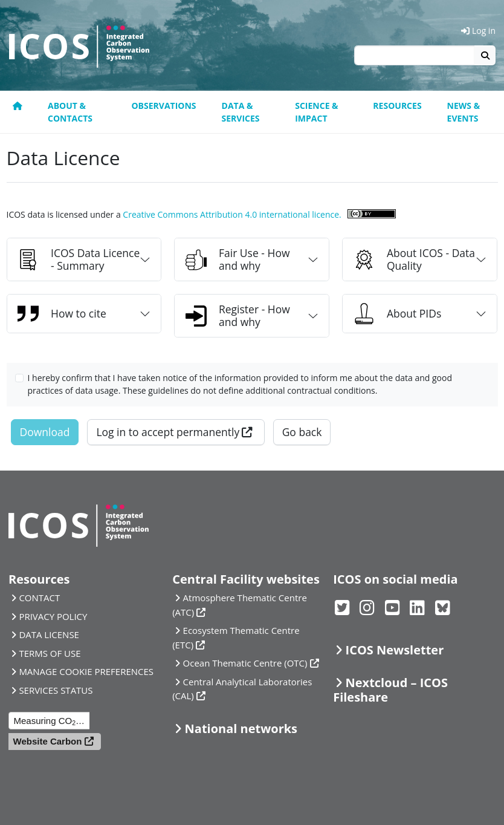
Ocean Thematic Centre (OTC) (245, 663)
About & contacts (70, 112)
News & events (464, 112)
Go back (302, 432)
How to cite (62, 314)
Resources (397, 106)
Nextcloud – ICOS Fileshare (390, 690)
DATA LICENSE (49, 634)
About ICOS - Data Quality (414, 259)
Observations (163, 106)
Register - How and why (238, 315)
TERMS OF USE (50, 653)
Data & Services (241, 112)
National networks (241, 729)
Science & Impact (316, 112)
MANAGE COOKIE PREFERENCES (86, 671)
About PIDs (397, 314)
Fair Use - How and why (238, 259)
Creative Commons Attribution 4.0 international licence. (232, 214)
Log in (478, 31)
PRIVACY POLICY (53, 616)
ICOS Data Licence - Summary (79, 259)
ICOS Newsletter (395, 650)
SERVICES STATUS (56, 690)
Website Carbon (48, 741)
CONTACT (39, 598)
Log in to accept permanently (168, 432)
